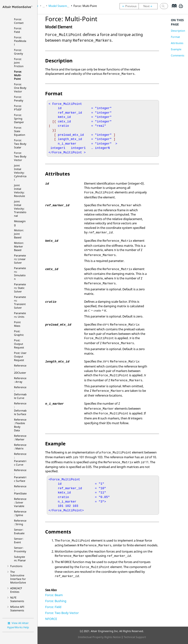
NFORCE (51, 619)
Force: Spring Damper (19, 118)
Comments (178, 55)
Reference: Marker (20, 438)
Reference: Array (20, 380)
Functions (16, 566)
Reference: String (20, 522)
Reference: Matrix (20, 447)
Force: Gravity (19, 52)
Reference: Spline (20, 513)
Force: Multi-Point (18, 75)
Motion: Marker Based (19, 246)
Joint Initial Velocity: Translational (20, 209)
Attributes (177, 43)
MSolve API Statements (17, 609)
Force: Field (18, 30)
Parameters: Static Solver (20, 288)
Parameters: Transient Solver (20, 302)
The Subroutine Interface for (18, 577)
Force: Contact (19, 21)
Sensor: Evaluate (19, 531)
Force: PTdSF (18, 108)
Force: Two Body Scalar (20, 144)
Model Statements (61, 6)
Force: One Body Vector (20, 88)
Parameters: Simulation (20, 273)
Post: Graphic (19, 333)
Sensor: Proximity (20, 549)
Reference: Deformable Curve (20, 392)
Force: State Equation (20, 131)
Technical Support (135, 637)
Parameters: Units (20, 315)
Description (178, 31)
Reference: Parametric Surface (20, 475)
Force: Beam (54, 595)
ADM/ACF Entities (16, 590)
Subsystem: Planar (20, 558)
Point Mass (17, 324)
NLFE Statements (17, 599)
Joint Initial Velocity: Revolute (19, 191)
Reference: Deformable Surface (20, 409)
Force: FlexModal (20, 41)
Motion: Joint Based (19, 234)
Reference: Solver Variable (20, 502)
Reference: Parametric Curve (20, 459)
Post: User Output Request (20, 356)
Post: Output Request (19, 344)
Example (176, 49)
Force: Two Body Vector (20, 156)
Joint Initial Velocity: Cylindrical (20, 173)
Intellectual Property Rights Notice (99, 637)
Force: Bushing (56, 601)
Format (175, 37)
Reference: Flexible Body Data (20, 425)
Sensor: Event (19, 540)
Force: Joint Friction (19, 63)
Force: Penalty (19, 99)
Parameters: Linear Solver (20, 259)
